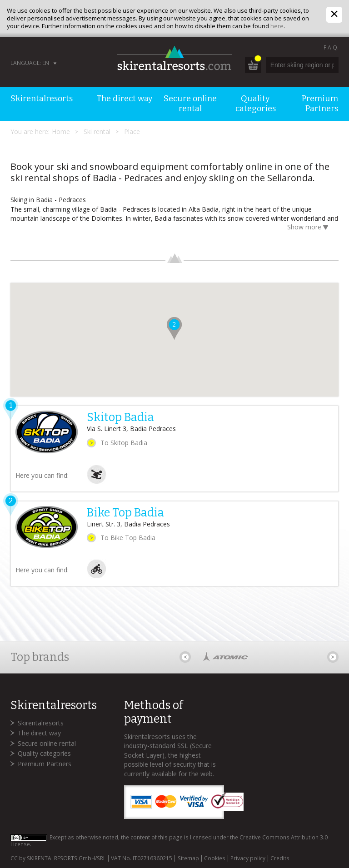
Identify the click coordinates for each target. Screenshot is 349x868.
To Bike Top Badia (128, 538)
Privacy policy (248, 858)
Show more (309, 228)
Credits (280, 858)
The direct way (39, 733)
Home (61, 131)
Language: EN (30, 63)
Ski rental (97, 131)
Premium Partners (45, 764)
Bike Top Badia (125, 513)
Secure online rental (47, 743)
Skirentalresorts (41, 723)
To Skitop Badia (124, 443)
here (277, 26)
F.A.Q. (331, 47)
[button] (174, 328)
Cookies (215, 858)
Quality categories (44, 753)
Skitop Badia (120, 417)
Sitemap (188, 858)
